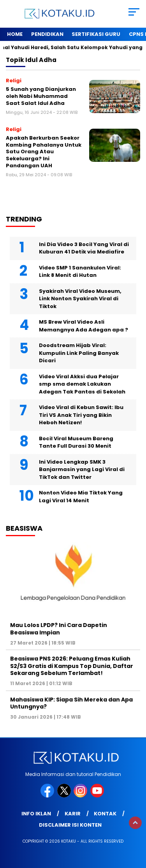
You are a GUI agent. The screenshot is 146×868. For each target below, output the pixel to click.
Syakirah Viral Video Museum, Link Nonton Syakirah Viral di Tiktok (80, 299)
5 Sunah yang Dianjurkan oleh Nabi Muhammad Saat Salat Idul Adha (41, 96)
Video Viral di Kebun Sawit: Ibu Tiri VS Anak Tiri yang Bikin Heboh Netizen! (81, 415)
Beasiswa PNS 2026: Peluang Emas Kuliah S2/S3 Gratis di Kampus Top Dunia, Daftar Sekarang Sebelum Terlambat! (72, 666)
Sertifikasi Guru (96, 34)
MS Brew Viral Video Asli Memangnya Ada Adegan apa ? (84, 326)
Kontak (105, 814)
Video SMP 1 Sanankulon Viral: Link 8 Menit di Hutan (80, 272)
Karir (73, 814)
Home (15, 34)
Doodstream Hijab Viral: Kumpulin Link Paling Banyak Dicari (79, 353)
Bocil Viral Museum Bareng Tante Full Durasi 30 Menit (76, 442)
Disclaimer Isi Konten (70, 825)
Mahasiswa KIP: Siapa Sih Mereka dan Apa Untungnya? (71, 703)
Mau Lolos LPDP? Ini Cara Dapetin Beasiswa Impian (59, 629)
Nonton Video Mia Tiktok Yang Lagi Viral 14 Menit (81, 497)
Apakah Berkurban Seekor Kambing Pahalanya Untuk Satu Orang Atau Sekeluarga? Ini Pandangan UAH (44, 151)
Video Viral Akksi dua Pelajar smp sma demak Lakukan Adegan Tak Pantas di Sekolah (82, 384)
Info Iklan (36, 814)
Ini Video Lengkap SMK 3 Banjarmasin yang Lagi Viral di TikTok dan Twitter (82, 469)
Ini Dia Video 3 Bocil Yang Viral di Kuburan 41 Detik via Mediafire (84, 248)
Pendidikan (47, 34)
